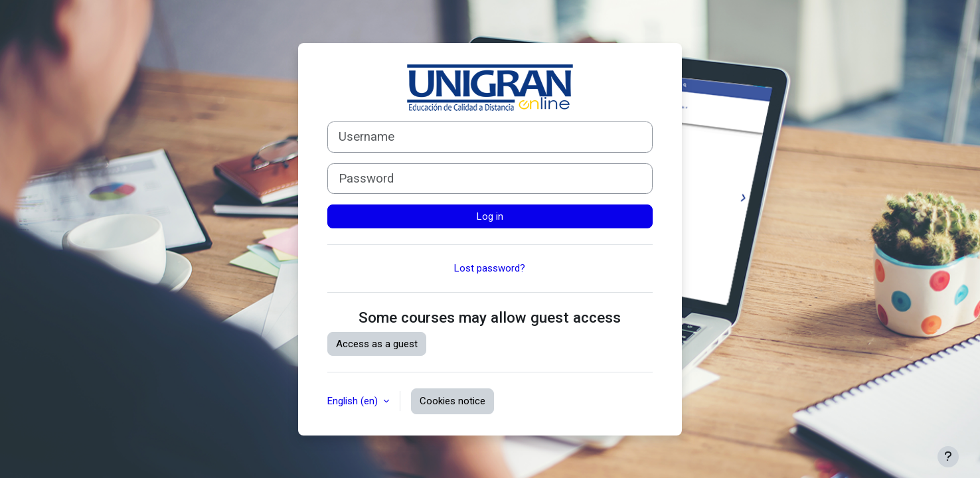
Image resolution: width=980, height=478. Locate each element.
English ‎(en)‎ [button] (354, 401)
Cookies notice (452, 401)
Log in (490, 216)
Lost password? (490, 268)
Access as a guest (377, 344)
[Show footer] (948, 457)
